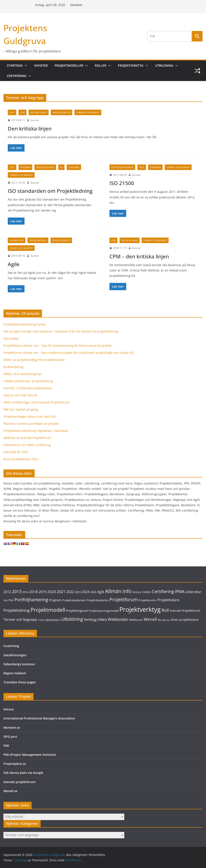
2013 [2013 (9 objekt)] (17, 591)
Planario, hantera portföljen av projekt (31, 424)
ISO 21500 (122, 183)
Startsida (15, 65)
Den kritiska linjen (30, 128)
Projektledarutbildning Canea (25, 324)
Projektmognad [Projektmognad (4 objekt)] (77, 611)
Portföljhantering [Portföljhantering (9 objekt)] (31, 600)
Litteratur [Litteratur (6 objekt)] (193, 592)
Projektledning (45, 167)
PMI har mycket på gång (21, 409)
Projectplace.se (15, 764)
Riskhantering (13, 367)
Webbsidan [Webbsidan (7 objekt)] (118, 619)
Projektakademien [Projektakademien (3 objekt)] (74, 600)
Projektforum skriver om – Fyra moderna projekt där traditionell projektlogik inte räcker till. (69, 353)
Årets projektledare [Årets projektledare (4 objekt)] (185, 620)
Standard (74, 167)
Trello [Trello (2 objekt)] (41, 620)
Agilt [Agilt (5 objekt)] (101, 592)
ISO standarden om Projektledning (50, 191)
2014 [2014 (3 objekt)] (25, 592)
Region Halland (15, 673)
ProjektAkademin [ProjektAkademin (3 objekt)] (98, 600)
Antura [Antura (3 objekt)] (137, 592)
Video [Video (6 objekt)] (102, 619)
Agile (14, 264)
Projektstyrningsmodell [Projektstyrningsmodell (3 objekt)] (104, 611)
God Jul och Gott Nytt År (21, 395)
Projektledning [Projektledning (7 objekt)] (17, 610)
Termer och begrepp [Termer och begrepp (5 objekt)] (20, 620)
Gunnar (35, 120)
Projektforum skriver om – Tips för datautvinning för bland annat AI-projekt (58, 346)
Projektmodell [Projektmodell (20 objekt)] (48, 610)
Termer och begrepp (88, 112)
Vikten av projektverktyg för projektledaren (34, 360)
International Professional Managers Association (39, 718)
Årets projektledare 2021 (21, 459)
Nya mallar (11, 338)
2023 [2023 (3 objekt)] (78, 592)
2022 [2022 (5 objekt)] (70, 592)
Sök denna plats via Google (23, 773)
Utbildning (164, 65)
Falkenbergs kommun (19, 664)
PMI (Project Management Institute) (30, 755)
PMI (6, 746)
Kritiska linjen (39, 112)
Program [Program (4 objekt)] (55, 600)
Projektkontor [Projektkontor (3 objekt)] (148, 600)
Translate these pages (20, 682)
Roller (101, 65)
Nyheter (41, 65)
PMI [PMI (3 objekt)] (11, 600)
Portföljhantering (122, 167)
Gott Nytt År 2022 (16, 452)
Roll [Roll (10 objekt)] (165, 610)
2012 (12, 167)
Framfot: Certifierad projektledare (28, 388)
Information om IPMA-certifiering (27, 445)
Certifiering (17, 76)
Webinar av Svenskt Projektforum (27, 438)
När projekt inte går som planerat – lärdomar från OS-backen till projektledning (61, 331)
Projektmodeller (69, 65)
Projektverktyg (131, 65)
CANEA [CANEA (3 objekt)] (147, 592)
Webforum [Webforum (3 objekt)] (136, 620)
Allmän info (17, 240)
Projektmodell (38, 240)
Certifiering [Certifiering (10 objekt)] (163, 591)
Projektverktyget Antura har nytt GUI (29, 416)
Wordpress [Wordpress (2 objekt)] (164, 620)
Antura (8, 709)
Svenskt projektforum (19, 782)
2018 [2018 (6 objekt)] (34, 592)
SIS (61, 167)
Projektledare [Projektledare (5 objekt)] (168, 600)
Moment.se (12, 728)
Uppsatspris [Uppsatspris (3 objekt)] (53, 620)
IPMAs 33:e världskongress (23, 374)
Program (25, 167)
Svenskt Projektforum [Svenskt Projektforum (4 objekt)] (185, 611)
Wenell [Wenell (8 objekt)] (150, 619)
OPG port (10, 737)
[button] (25, 66)
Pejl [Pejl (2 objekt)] (5, 600)
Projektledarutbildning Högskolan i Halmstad (36, 431)
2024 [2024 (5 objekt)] (86, 592)
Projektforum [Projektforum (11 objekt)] (124, 600)
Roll (142, 167)
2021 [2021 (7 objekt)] (61, 592)
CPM (22, 112)
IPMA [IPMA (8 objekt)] (180, 592)
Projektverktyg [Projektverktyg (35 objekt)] (140, 609)
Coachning (11, 646)
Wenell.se (10, 791)
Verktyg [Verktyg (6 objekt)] (90, 619)
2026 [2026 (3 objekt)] (93, 592)
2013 (12, 112)
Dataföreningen (15, 655)
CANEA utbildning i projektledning (28, 381)
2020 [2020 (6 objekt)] (52, 592)
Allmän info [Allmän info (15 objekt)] (118, 591)
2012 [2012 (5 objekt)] (7, 592)
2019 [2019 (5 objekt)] (43, 592)
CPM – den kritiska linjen (139, 256)
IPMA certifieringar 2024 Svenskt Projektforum (36, 402)
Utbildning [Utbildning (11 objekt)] (72, 619)
